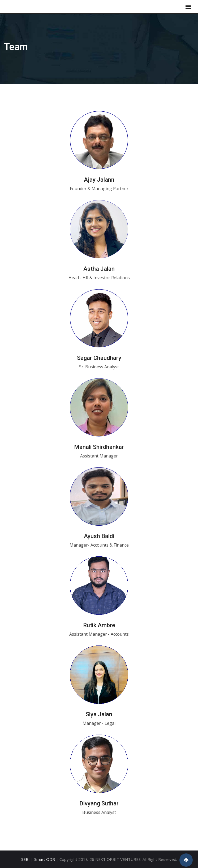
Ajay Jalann (99, 180)
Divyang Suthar (99, 803)
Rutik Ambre (99, 625)
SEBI (25, 859)
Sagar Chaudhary (99, 358)
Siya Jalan (99, 714)
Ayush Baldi (99, 536)
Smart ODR (45, 859)
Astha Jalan (99, 269)
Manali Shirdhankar (99, 447)
